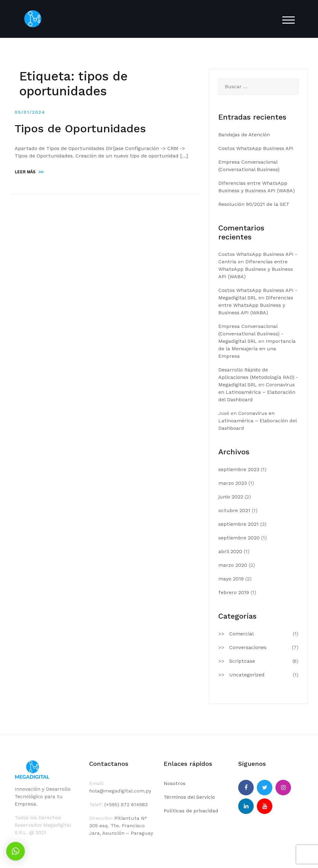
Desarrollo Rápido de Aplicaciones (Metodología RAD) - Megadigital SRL (258, 377)
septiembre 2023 (239, 469)
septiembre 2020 (239, 538)
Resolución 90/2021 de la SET (254, 204)
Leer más (29, 172)
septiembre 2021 (238, 524)
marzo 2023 (233, 483)
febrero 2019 (234, 592)
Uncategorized (247, 675)
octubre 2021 (234, 510)
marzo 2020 (233, 565)
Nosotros (175, 783)
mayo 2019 (231, 579)
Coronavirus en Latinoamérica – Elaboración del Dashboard (257, 392)
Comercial (241, 634)
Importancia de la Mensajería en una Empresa (257, 349)
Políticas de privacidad (191, 811)
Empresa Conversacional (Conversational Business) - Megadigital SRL (251, 334)
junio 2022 (231, 497)
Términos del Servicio (189, 797)
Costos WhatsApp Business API (256, 148)
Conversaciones (248, 647)
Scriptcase (242, 661)
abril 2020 (230, 551)
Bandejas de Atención (244, 135)
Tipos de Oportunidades (80, 129)
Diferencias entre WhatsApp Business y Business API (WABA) (256, 269)
